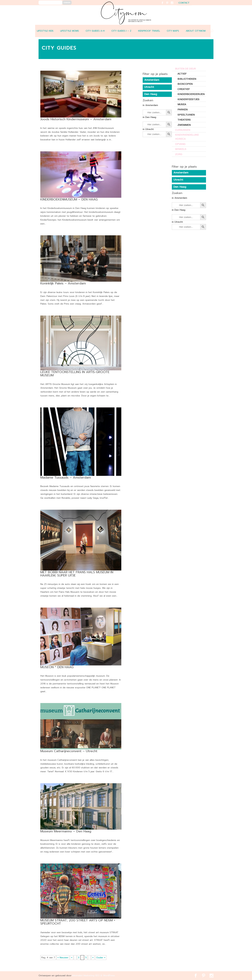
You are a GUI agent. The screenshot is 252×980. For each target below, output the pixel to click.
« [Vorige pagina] (72, 958)
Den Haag (180, 187)
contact (184, 3)
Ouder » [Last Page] (101, 958)
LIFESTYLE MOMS (70, 31)
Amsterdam (181, 173)
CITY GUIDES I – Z (121, 31)
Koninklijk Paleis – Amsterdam (63, 283)
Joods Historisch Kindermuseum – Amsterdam (76, 119)
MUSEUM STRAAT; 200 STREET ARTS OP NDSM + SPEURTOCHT (78, 922)
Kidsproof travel (149, 31)
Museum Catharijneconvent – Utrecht (69, 751)
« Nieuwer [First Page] (63, 958)
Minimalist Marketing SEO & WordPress (94, 976)
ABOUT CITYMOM (196, 31)
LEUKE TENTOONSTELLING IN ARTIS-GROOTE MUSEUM (75, 374)
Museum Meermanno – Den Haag (66, 831)
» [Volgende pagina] (93, 958)
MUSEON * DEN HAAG (57, 667)
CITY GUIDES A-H (95, 31)
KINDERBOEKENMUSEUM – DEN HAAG (69, 199)
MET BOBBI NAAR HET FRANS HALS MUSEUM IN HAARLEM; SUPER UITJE (77, 574)
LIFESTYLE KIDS (45, 31)
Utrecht (178, 180)
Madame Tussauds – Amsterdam (66, 477)
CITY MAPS (173, 31)
